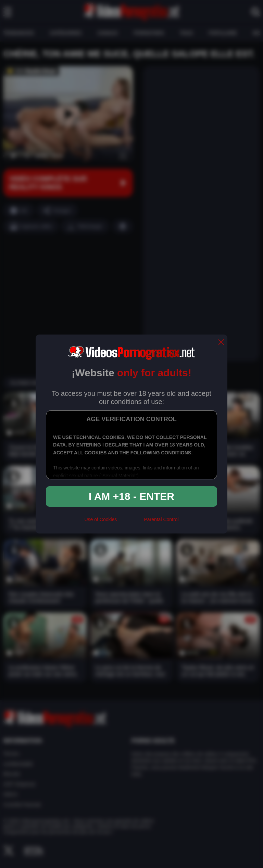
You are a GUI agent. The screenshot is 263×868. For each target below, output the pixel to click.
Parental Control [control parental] (161, 519)
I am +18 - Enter (131, 496)
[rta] (130, 522)
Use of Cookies (101, 519)
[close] (221, 343)
